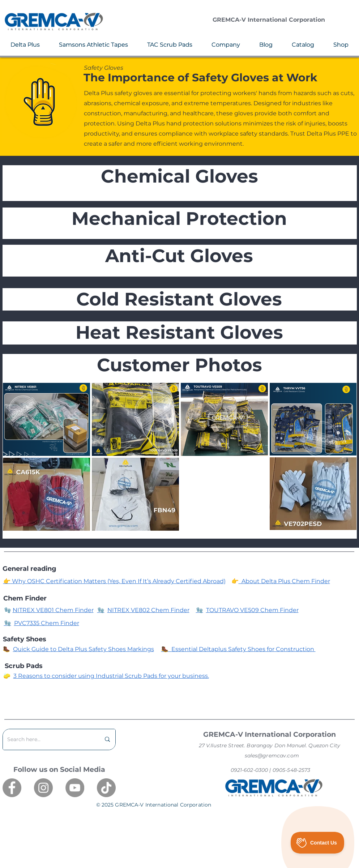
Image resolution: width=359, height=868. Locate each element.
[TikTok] (106, 788)
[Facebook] (12, 788)
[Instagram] (43, 788)
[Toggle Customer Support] (318, 843)
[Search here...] (48, 739)
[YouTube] (75, 788)
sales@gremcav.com (272, 756)
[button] (25, 45)
